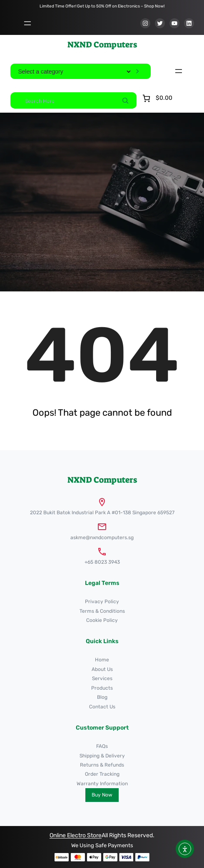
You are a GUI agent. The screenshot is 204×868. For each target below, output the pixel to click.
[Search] (125, 100)
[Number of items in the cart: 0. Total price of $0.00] (157, 98)
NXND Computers (102, 44)
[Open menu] (27, 23)
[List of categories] (74, 72)
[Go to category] (138, 72)
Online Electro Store (76, 835)
